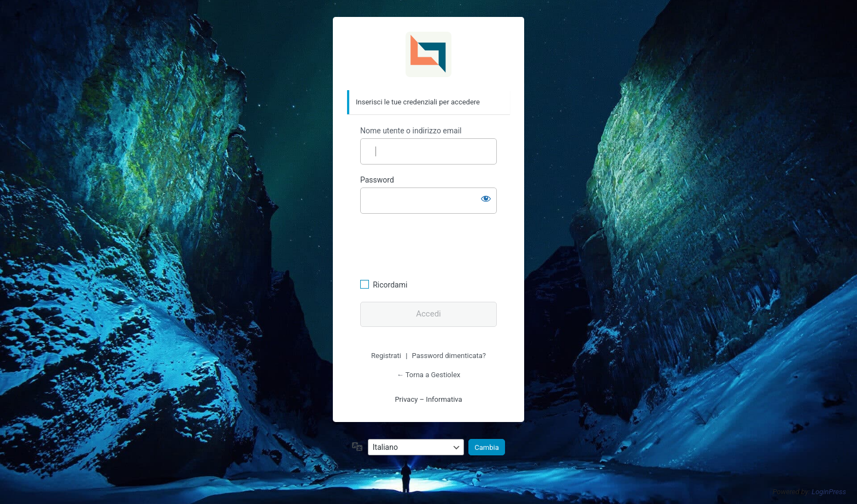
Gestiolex (428, 54)
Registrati (386, 356)
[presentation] (435, 245)
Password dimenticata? (449, 356)
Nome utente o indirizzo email (411, 131)
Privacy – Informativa (428, 399)
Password (377, 180)
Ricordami (390, 285)
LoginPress (829, 492)
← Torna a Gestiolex (428, 375)
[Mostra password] (486, 198)
